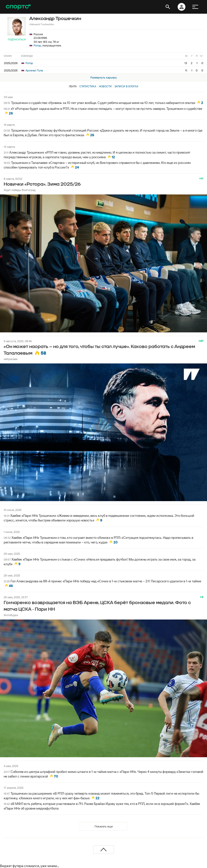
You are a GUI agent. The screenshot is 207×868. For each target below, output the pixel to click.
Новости (105, 86)
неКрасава (11, 359)
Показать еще (104, 826)
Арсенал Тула (32, 70)
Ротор (37, 45)
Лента (73, 86)
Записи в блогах (126, 86)
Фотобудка (11, 615)
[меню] (195, 7)
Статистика (88, 86)
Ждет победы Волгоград (20, 190)
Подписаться (17, 39)
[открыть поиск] (168, 7)
